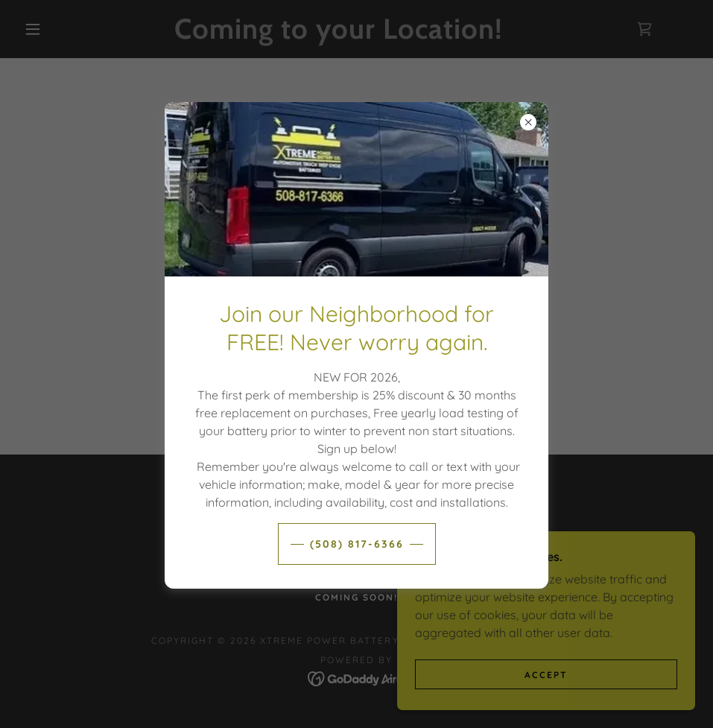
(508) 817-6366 (357, 544)
